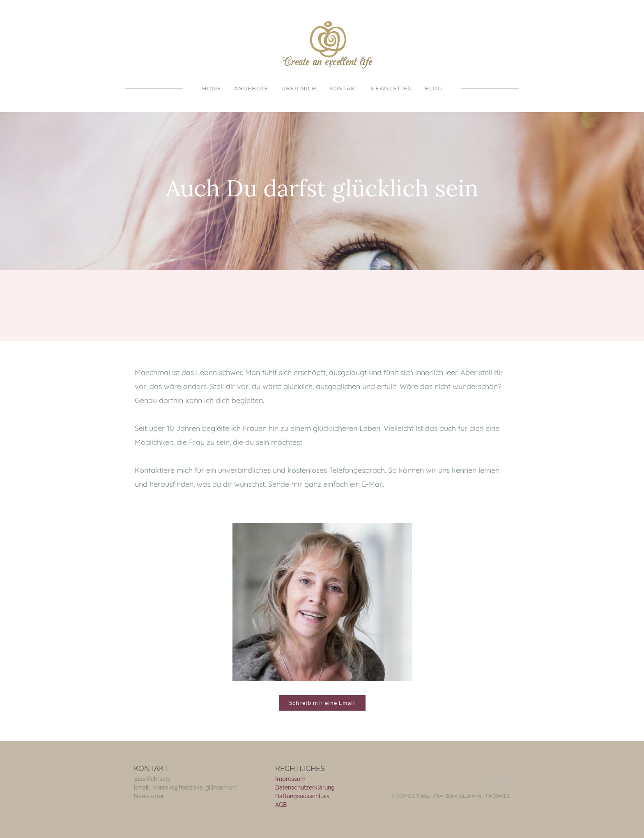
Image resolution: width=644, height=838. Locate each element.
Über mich (299, 88)
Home (212, 88)
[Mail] (503, 783)
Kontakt (344, 88)
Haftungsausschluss (302, 796)
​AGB (281, 805)
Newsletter (391, 88)
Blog (434, 88)
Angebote (251, 88)
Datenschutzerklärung (305, 787)
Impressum (290, 779)
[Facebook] (489, 783)
